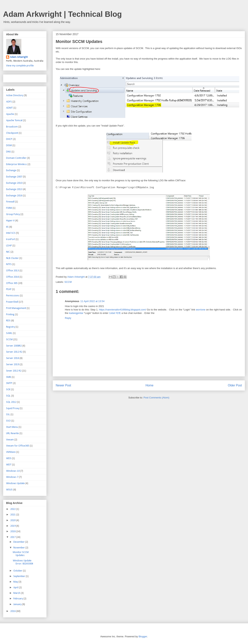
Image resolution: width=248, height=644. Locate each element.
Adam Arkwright (19, 57)
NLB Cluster (12, 258)
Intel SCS (11, 233)
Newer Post (63, 385)
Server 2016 (13, 358)
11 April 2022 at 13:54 (92, 301)
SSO (8, 421)
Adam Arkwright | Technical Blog (62, 14)
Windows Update (15, 483)
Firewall (10, 202)
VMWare (11, 452)
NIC (8, 252)
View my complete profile (20, 66)
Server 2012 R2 (14, 352)
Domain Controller (16, 158)
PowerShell (12, 302)
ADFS (9, 102)
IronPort (11, 239)
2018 (13, 532)
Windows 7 (12, 477)
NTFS (9, 264)
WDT (9, 465)
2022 (13, 509)
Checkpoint (12, 133)
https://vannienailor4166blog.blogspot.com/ (123, 310)
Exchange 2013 (14, 189)
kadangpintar (76, 313)
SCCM (68, 282)
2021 (13, 515)
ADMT (9, 108)
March (17, 593)
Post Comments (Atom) (156, 398)
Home (150, 385)
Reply (68, 318)
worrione (200, 310)
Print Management (16, 308)
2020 (13, 520)
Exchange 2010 (14, 183)
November (19, 548)
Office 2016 (12, 277)
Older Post (235, 385)
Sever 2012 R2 (14, 371)
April (16, 588)
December (19, 542)
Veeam (10, 440)
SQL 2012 (11, 402)
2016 (13, 611)
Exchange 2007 (14, 177)
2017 (13, 537)
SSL (8, 415)
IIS (7, 227)
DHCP (9, 139)
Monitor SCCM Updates (21, 554)
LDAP (9, 246)
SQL (8, 396)
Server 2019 (13, 365)
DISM (9, 145)
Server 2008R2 (14, 346)
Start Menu (12, 427)
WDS (9, 458)
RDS (8, 321)
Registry (10, 327)
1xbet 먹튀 (115, 313)
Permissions (13, 296)
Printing (10, 315)
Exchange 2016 (14, 196)
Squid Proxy (13, 408)
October (18, 571)
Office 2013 (12, 271)
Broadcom (12, 127)
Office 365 (12, 283)
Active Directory (15, 96)
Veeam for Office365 (18, 446)
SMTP (9, 383)
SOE (8, 390)
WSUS (9, 490)
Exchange (11, 170)
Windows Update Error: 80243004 (23, 562)
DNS (8, 152)
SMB (9, 377)
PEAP (9, 289)
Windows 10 (13, 471)
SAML (9, 333)
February (18, 599)
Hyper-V (10, 221)
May (16, 582)
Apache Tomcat (14, 120)
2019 (13, 526)
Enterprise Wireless (17, 164)
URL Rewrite (12, 433)
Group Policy (13, 214)
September (20, 576)
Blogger (143, 636)
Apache (10, 114)
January (18, 604)
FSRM (9, 208)
